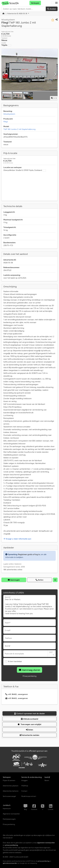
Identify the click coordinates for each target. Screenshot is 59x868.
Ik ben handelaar (15, 661)
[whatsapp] (55, 580)
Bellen (40, 580)
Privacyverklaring (30, 676)
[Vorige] (4, 74)
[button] (56, 3)
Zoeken (52, 9)
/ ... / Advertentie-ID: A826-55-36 (15, 14)
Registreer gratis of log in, (29, 554)
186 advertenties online (13, 570)
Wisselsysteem (9, 114)
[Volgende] (55, 74)
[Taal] (53, 3)
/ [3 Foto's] (54, 98)
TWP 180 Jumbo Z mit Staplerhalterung (19, 129)
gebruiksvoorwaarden (10, 863)
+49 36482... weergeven (17, 694)
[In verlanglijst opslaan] (53, 20)
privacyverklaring (43, 861)
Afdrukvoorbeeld (29, 719)
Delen (29, 730)
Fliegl (6, 122)
